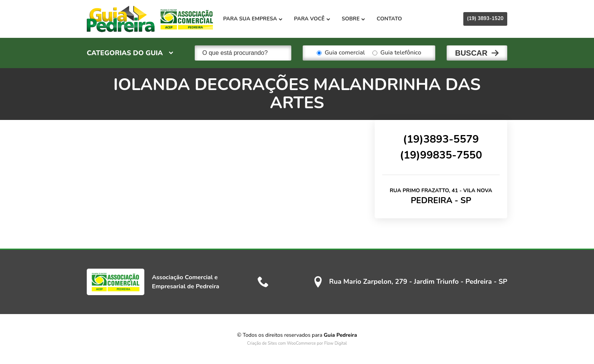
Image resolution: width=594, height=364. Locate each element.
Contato (389, 19)
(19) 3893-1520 (485, 19)
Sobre (353, 19)
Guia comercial (341, 53)
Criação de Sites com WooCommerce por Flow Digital (297, 343)
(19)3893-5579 (441, 139)
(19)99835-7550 (441, 155)
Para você (312, 19)
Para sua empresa (253, 19)
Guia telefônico (397, 53)
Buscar (471, 53)
